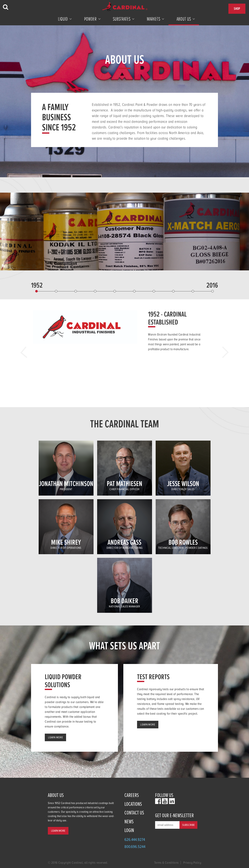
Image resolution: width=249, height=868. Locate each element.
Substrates (122, 19)
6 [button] (134, 291)
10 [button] (213, 291)
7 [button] (154, 291)
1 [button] (36, 291)
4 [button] (95, 291)
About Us (184, 19)
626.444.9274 (135, 840)
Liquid (63, 19)
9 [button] (193, 291)
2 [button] (56, 291)
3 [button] (76, 291)
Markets (153, 19)
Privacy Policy (192, 863)
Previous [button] (26, 352)
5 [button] (115, 291)
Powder (90, 19)
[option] (124, 333)
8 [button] (173, 291)
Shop (237, 9)
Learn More (55, 737)
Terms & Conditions (166, 863)
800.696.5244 (135, 847)
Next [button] (223, 352)
